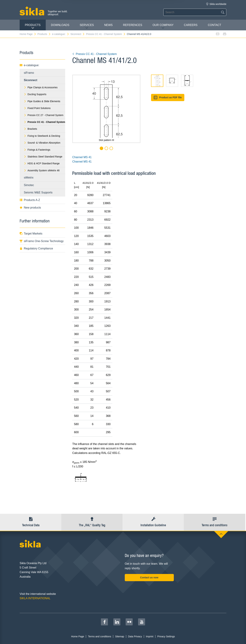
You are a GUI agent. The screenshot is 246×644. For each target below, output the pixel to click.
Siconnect (78, 34)
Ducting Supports (35, 94)
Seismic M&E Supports (38, 192)
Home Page (28, 34)
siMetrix (29, 178)
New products (30, 208)
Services (87, 26)
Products (33, 26)
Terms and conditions (100, 636)
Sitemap (120, 636)
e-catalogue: (61, 34)
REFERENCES (133, 25)
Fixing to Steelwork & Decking (42, 136)
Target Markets (31, 234)
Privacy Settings (166, 636)
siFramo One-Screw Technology (42, 241)
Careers (191, 25)
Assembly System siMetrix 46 (42, 170)
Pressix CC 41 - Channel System (106, 34)
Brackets (30, 129)
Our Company (163, 26)
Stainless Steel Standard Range (43, 157)
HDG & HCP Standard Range (42, 163)
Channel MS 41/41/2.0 (139, 34)
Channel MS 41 (82, 157)
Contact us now (149, 577)
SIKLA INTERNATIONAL (35, 598)
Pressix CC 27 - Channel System (44, 115)
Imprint (150, 636)
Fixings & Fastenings (37, 150)
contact (214, 25)
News (108, 25)
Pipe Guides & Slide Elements (42, 101)
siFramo (29, 73)
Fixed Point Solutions (37, 108)
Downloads (60, 25)
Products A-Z (30, 200)
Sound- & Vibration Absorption (42, 143)
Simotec (29, 185)
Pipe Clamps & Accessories (41, 87)
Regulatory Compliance (36, 248)
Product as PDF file (168, 98)
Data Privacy (135, 636)
